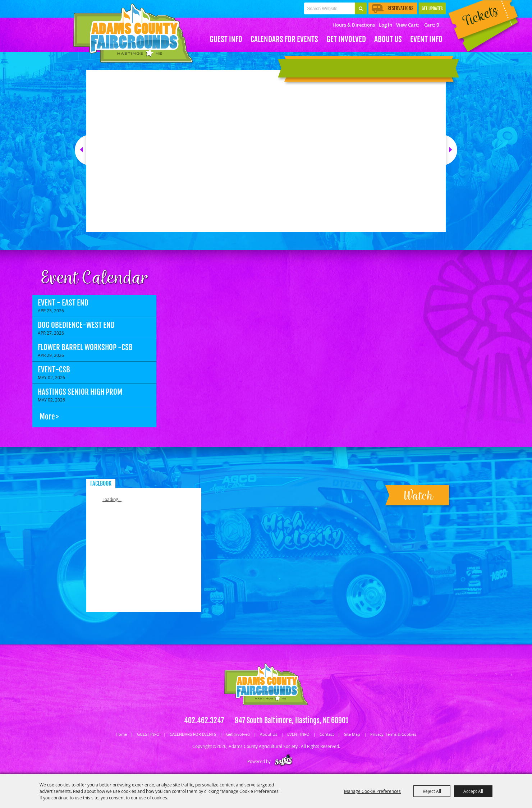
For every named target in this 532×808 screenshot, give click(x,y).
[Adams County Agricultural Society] (133, 33)
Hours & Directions (354, 25)
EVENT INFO (426, 39)
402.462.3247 (204, 720)
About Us (388, 39)
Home (121, 734)
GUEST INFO (226, 39)
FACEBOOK (101, 483)
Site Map (352, 734)
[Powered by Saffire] (283, 761)
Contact (327, 734)
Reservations (393, 8)
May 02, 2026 (51, 377)
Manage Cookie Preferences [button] (372, 791)
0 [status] (438, 25)
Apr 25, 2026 (51, 311)
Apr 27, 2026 (51, 333)
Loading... (112, 499)
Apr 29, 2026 (51, 355)
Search (361, 8)
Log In (386, 25)
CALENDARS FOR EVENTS (284, 39)
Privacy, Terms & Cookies (393, 734)
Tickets (482, 28)
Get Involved (346, 39)
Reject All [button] (432, 791)
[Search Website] (329, 8)
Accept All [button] (473, 791)
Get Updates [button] (432, 8)
